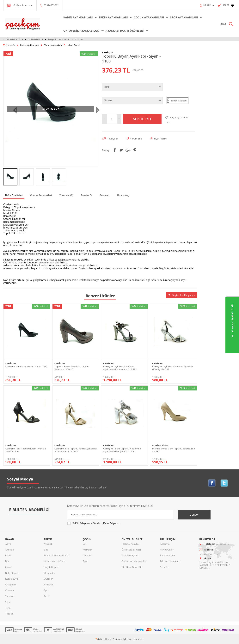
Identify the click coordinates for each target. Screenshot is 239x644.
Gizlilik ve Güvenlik (131, 567)
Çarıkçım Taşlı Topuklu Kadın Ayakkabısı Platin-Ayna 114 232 (120, 368)
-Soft (99, 639)
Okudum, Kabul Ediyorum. (94, 523)
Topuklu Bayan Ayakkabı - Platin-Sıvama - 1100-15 (72, 368)
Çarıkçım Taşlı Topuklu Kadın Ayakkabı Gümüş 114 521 (173, 368)
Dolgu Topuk (12, 573)
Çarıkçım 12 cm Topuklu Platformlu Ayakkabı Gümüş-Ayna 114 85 (122, 450)
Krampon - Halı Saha (55, 561)
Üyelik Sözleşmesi (131, 550)
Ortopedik (11, 585)
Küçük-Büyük (12, 579)
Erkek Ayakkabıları (113, 17)
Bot (7, 561)
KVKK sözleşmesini (82, 523)
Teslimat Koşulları (131, 544)
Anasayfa (165, 544)
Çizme (9, 567)
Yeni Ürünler (36, 39)
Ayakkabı (10, 550)
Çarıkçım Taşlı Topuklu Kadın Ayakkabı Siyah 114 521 (26, 450)
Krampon (88, 550)
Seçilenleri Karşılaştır (182, 295)
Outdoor (10, 590)
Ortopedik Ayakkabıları (81, 31)
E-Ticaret (108, 639)
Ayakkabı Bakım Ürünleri (125, 31)
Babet (8, 555)
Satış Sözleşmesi (130, 555)
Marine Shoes (160, 445)
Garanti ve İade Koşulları (134, 561)
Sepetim (165, 567)
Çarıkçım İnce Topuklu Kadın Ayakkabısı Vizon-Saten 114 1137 (76, 450)
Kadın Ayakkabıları (78, 17)
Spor (8, 602)
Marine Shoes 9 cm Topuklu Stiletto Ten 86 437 (174, 450)
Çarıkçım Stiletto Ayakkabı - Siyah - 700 (26, 367)
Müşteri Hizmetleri (59, 39)
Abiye (8, 544)
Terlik (8, 608)
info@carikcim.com (22, 5)
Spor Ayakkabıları (184, 17)
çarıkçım (11, 363)
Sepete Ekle (143, 119)
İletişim (79, 39)
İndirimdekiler (15, 39)
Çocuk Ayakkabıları (149, 17)
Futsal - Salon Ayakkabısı (57, 555)
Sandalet (10, 596)
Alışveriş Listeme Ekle (177, 120)
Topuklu (9, 614)
